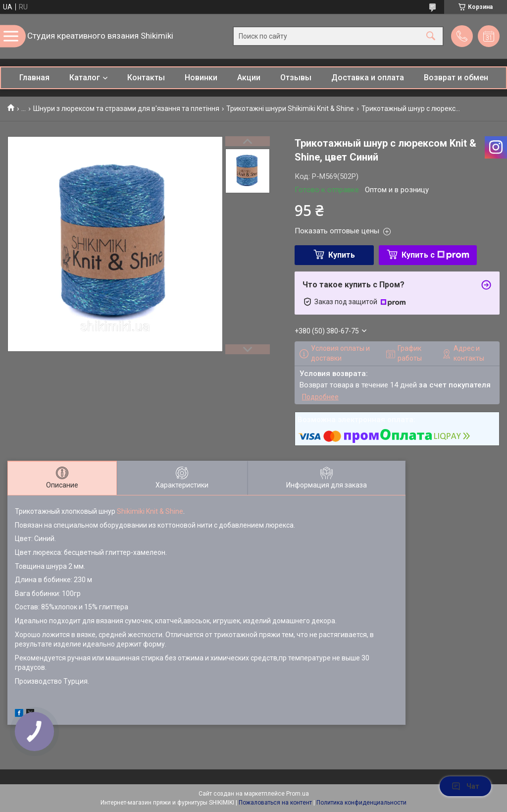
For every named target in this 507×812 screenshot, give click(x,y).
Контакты (146, 78)
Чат (465, 786)
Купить (342, 255)
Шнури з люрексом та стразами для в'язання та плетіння (126, 108)
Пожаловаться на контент (275, 803)
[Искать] (431, 36)
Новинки (201, 78)
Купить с (435, 255)
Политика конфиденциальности (361, 803)
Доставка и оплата (368, 78)
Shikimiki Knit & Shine (150, 511)
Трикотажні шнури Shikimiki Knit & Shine (290, 108)
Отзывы (296, 78)
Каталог (85, 78)
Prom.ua (298, 794)
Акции (249, 78)
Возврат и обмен (456, 78)
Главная (34, 78)
